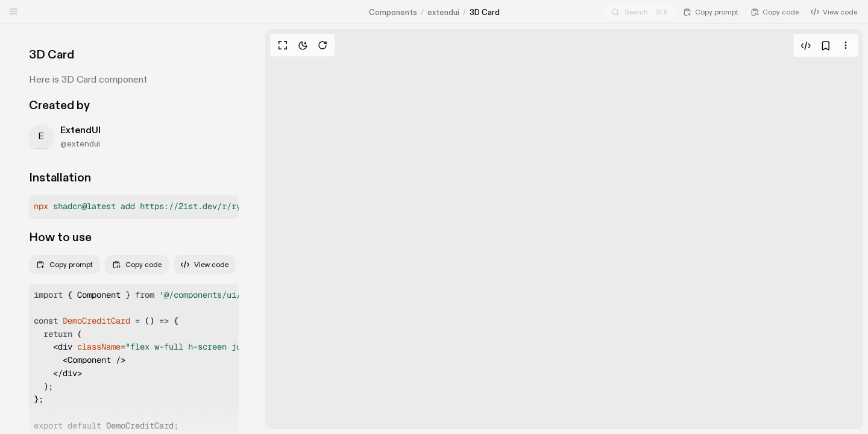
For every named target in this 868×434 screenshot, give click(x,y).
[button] (134, 207)
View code (205, 264)
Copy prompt (64, 264)
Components (393, 12)
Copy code (137, 264)
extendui (443, 12)
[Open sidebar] (13, 11)
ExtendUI (80, 130)
